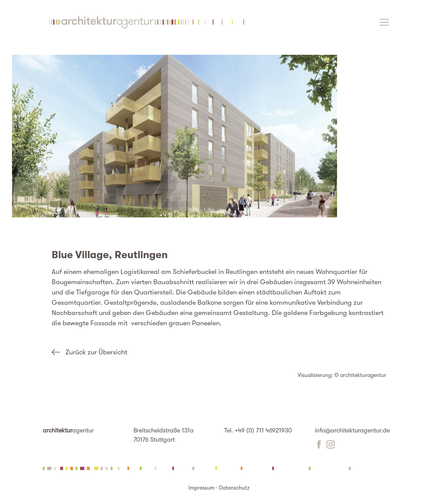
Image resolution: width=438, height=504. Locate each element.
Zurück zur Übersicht (96, 352)
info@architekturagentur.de (352, 430)
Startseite (145, 22)
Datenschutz (234, 488)
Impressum (202, 488)
